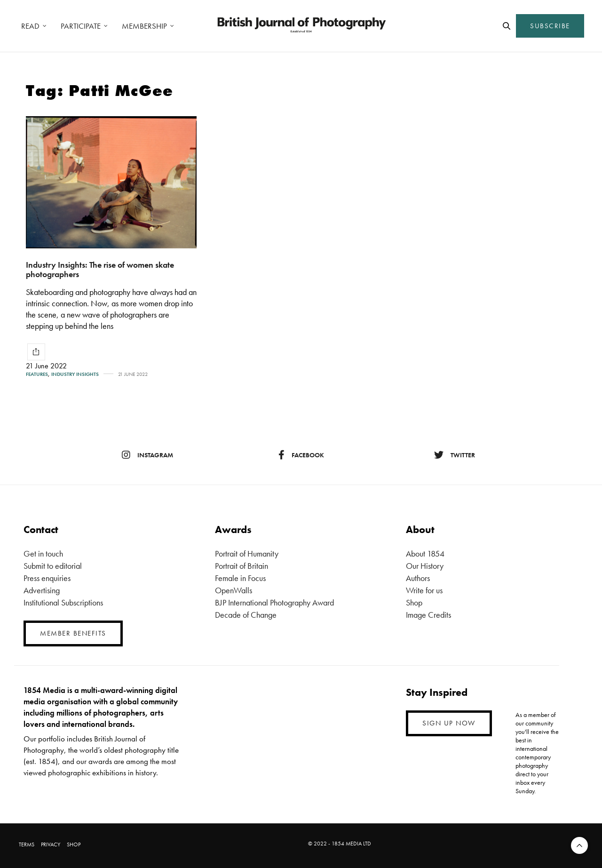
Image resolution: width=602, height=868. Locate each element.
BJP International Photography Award (274, 602)
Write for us (424, 590)
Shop (414, 602)
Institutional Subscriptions (63, 602)
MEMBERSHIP (144, 26)
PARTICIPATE (81, 26)
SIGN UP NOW (449, 723)
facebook (301, 455)
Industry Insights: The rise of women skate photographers (100, 270)
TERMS (27, 844)
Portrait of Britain (242, 566)
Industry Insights (75, 374)
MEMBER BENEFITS (73, 633)
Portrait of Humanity (247, 553)
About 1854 (425, 553)
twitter (455, 455)
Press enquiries (47, 578)
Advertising (42, 590)
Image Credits (428, 615)
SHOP (74, 844)
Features (37, 374)
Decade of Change (246, 615)
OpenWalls (234, 590)
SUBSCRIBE (550, 26)
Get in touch (43, 553)
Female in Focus (240, 578)
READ (30, 26)
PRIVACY (51, 844)
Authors (418, 578)
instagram (147, 455)
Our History (425, 566)
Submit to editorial (53, 566)
